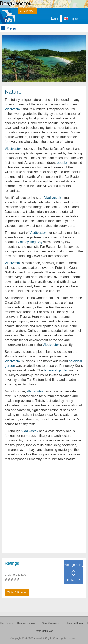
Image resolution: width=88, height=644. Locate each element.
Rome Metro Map (44, 631)
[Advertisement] (44, 510)
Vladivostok (13, 109)
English (72, 19)
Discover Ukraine (26, 623)
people (62, 163)
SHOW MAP (27, 11)
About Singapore (50, 623)
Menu (9, 28)
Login (55, 19)
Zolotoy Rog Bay (30, 242)
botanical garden (56, 370)
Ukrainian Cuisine (75, 623)
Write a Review (17, 592)
